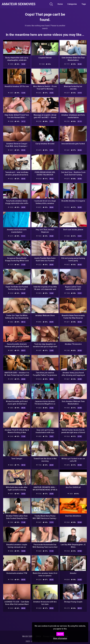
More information (60, 638)
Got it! (60, 634)
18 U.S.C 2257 (28, 636)
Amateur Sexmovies (19, 4)
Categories (72, 4)
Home (60, 4)
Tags (84, 4)
